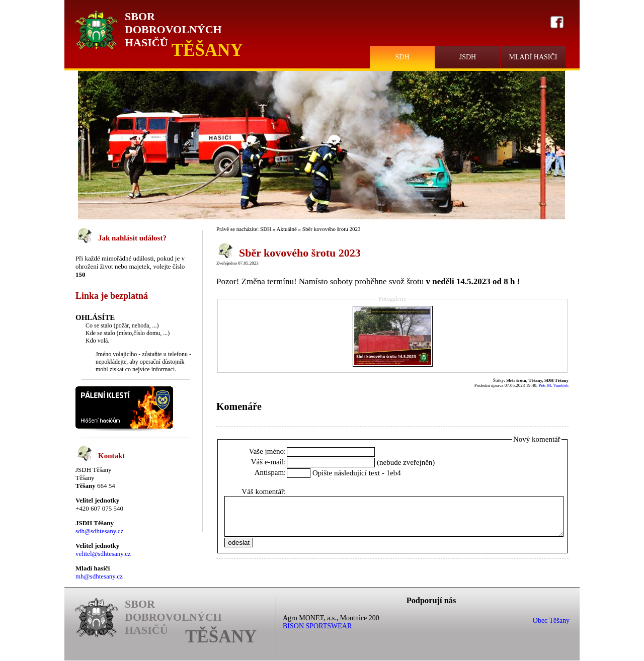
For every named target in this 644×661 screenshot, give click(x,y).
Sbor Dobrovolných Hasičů (173, 29)
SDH (402, 57)
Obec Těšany (551, 621)
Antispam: (270, 472)
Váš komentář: (264, 491)
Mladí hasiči (533, 57)
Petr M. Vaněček (553, 385)
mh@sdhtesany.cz (99, 576)
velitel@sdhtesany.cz (103, 554)
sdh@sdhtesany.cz (99, 531)
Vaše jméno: (268, 451)
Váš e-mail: (269, 462)
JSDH (468, 57)
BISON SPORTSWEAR (317, 626)
